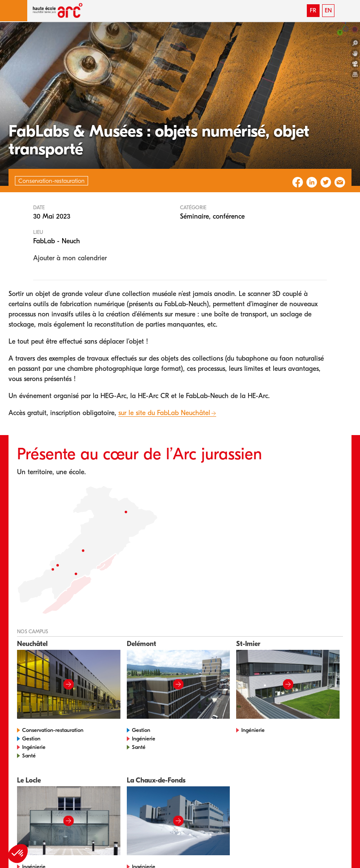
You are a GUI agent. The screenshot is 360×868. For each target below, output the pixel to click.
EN (328, 10)
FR (313, 10)
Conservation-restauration (53, 730)
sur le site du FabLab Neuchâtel (164, 413)
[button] (14, 11)
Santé (29, 756)
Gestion (31, 739)
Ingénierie (34, 747)
